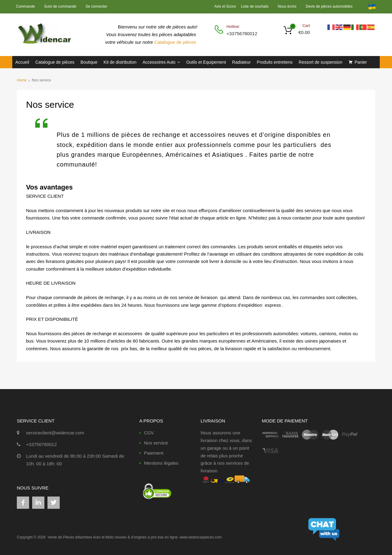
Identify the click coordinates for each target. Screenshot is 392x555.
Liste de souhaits (255, 6)
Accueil (22, 62)
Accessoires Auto (161, 62)
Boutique (89, 62)
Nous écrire (287, 6)
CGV (149, 433)
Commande (25, 6)
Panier (361, 62)
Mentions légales (161, 463)
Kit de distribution (120, 62)
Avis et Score (226, 6)
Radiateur (241, 62)
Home (22, 80)
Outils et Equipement (206, 62)
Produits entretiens (275, 62)
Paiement (154, 453)
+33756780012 (241, 34)
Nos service (156, 443)
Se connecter (96, 6)
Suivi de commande (60, 6)
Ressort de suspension (320, 62)
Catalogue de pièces (176, 42)
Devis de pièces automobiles (329, 6)
